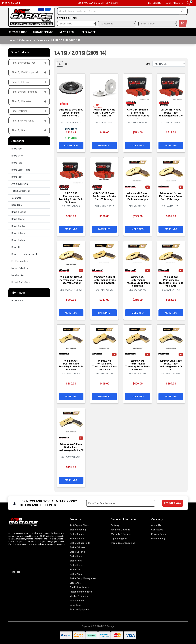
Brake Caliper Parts (21, 170)
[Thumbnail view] (60, 64)
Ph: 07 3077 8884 (11, 3)
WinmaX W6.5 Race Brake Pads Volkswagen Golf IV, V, (171, 365)
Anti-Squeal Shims (21, 184)
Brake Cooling (18, 240)
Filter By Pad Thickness (29, 92)
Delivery (115, 525)
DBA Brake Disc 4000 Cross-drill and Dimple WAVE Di (71, 113)
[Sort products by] (169, 64)
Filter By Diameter (29, 101)
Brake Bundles (18, 226)
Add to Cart (71, 145)
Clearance (89, 32)
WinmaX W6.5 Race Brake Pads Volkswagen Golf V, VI (71, 449)
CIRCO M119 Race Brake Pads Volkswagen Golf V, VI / (171, 114)
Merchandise (18, 275)
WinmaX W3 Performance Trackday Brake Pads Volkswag (138, 281)
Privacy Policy (159, 534)
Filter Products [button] (20, 52)
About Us (156, 525)
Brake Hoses (18, 177)
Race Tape (17, 205)
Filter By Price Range (29, 121)
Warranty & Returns (121, 534)
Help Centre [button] (154, 3)
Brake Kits (16, 247)
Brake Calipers (18, 233)
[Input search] (118, 11)
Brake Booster (18, 219)
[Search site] (183, 11)
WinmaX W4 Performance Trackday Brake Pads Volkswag (71, 365)
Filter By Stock (29, 111)
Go (183, 23)
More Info (104, 145)
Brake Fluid (17, 163)
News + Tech (67, 32)
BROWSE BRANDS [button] (43, 32)
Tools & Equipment (21, 191)
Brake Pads (17, 149)
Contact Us (157, 530)
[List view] (66, 64)
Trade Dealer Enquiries (123, 543)
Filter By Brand (29, 130)
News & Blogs (159, 538)
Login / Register (175, 3)
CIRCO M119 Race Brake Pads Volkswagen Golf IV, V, (138, 114)
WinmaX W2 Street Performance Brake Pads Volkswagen (104, 280)
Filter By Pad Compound (29, 72)
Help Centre (17, 301)
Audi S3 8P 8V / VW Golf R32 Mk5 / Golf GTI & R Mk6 (104, 113)
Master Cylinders (20, 268)
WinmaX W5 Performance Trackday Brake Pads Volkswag (104, 365)
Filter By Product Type (29, 63)
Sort (148, 64)
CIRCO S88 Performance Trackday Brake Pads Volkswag (71, 198)
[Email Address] (121, 503)
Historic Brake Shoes (21, 282)
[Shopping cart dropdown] (190, 3)
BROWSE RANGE (18, 32)
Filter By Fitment (29, 82)
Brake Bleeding (19, 212)
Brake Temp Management (24, 254)
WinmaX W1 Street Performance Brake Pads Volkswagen (138, 196)
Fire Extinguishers (20, 261)
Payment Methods (120, 530)
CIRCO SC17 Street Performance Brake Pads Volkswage (104, 196)
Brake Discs (17, 156)
